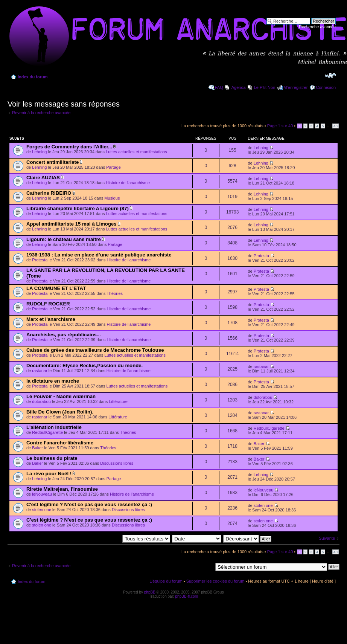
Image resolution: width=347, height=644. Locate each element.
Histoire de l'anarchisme (128, 183)
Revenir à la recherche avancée (41, 113)
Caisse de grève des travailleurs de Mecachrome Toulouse (95, 350)
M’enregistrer (295, 87)
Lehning (39, 152)
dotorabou (41, 401)
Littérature (118, 401)
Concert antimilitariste (53, 162)
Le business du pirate (52, 458)
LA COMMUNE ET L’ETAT (56, 288)
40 (336, 126)
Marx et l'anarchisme (51, 319)
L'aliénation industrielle (54, 427)
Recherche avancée (317, 27)
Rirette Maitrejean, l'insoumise (62, 489)
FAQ (219, 87)
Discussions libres (117, 463)
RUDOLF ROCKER (48, 304)
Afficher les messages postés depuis (112, 539)
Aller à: (206, 566)
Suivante (327, 538)
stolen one (42, 510)
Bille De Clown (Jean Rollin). (60, 412)
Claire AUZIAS (43, 178)
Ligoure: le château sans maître (64, 239)
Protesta (40, 260)
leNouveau (42, 494)
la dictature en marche (53, 381)
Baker (37, 448)
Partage (113, 167)
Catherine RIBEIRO (49, 193)
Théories (115, 293)
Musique (112, 198)
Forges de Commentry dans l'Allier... (69, 147)
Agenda (239, 87)
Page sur (280, 126)
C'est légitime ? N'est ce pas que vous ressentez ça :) (89, 504)
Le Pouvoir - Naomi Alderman (61, 396)
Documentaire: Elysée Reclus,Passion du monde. (84, 365)
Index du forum (33, 77)
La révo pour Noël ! (49, 474)
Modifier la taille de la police (330, 75)
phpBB (150, 592)
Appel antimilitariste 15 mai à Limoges (72, 224)
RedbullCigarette (47, 432)
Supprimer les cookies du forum (215, 581)
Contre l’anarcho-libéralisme (60, 443)
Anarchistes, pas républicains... (64, 335)
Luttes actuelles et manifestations (136, 152)
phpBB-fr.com (187, 596)
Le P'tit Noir (265, 87)
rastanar (40, 371)
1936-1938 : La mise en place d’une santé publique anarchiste (99, 255)
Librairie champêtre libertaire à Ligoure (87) (78, 208)
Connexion (326, 87)
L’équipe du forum (166, 581)
